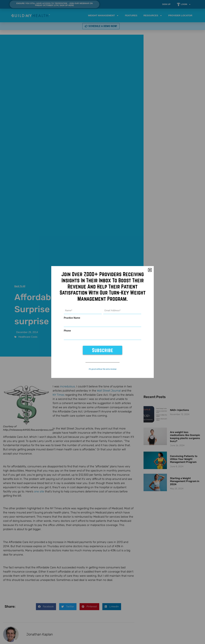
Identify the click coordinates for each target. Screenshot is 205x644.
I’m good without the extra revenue (103, 368)
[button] (150, 271)
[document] (102, 322)
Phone (67, 331)
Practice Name (72, 318)
